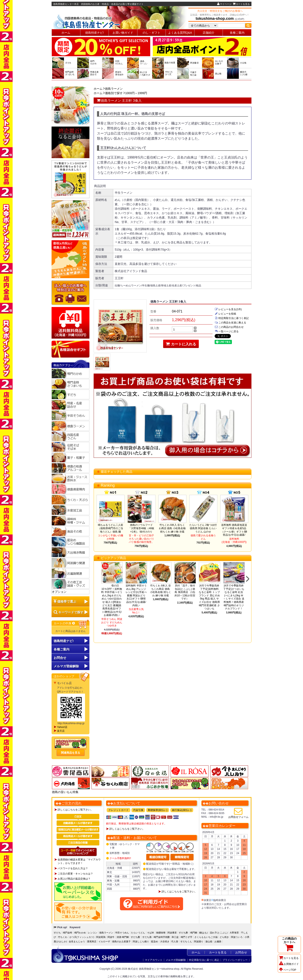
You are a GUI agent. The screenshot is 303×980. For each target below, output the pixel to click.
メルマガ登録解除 (176, 960)
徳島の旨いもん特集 (65, 792)
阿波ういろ (237, 937)
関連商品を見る (71, 753)
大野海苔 (234, 933)
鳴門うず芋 (187, 937)
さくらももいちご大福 (206, 937)
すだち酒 (147, 937)
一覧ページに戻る (227, 331)
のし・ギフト (151, 33)
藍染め (155, 941)
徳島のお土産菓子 (121, 941)
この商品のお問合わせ (229, 327)
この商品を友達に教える (230, 323)
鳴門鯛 (194, 933)
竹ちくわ (63, 937)
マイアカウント (154, 960)
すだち (57, 933)
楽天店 (61, 731)
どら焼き (224, 937)
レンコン (93, 933)
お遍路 (218, 941)
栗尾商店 (92, 941)
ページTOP (288, 970)
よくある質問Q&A (180, 33)
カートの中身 (64, 623)
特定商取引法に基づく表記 (232, 318)
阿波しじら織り (141, 941)
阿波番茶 (172, 933)
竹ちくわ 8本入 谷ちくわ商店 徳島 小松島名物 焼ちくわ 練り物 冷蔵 (172, 528)
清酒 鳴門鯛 (123, 937)
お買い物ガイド (123, 33)
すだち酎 (136, 937)
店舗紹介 (209, 33)
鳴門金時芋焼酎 (162, 937)
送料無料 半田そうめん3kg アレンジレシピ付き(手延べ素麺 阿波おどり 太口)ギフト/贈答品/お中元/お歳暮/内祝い (136, 595)
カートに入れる (181, 344)
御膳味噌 (161, 933)
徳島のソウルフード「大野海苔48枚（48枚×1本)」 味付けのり (141, 528)
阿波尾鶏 (101, 937)
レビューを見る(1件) (228, 309)
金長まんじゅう (77, 941)
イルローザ (104, 941)
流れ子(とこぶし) (219, 933)
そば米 (151, 933)
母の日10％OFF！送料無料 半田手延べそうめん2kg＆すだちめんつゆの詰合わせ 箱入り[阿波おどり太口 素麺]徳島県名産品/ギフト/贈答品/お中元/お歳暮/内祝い (112, 600)
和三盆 (175, 937)
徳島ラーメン (114, 89)
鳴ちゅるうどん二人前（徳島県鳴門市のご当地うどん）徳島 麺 (110, 528)
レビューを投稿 (225, 314)
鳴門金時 (68, 933)
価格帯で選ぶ (67, 601)
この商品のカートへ (289, 944)
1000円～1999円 (136, 93)
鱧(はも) (203, 933)
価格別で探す (114, 93)
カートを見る (241, 4)
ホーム (66, 33)
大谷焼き (165, 941)
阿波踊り (199, 941)
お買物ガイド (289, 964)
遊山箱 (209, 941)
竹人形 (175, 941)
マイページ (224, 4)
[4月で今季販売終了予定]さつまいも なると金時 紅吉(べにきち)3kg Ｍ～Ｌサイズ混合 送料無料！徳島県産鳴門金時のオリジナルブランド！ (234, 597)
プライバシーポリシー (235, 960)
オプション (59, 592)
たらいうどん (138, 933)
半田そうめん (122, 933)
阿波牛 (111, 937)
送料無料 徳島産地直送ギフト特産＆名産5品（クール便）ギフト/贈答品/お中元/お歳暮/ (234, 530)
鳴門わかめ (80, 933)
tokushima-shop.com (215, 19)
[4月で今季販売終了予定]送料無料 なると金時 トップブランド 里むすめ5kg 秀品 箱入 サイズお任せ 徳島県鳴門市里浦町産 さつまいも (209, 597)
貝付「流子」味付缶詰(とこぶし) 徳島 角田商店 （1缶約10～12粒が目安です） (185, 592)
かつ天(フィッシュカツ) (82, 937)
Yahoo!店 (62, 727)
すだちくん (186, 941)
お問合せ (60, 658)
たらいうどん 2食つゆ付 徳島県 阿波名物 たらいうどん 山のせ (203, 528)
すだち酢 (183, 933)
